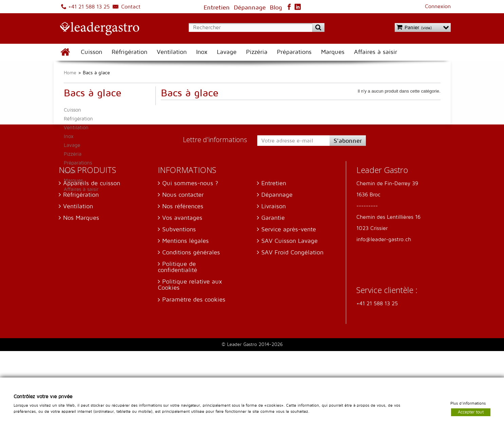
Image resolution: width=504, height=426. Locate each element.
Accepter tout (471, 412)
